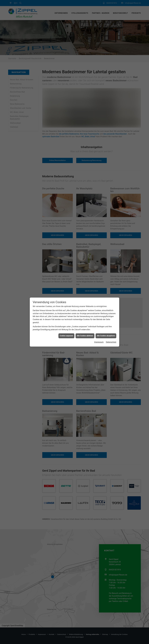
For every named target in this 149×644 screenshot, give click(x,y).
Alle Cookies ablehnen (85, 336)
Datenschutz (111, 342)
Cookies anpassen (66, 336)
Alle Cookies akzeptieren (106, 336)
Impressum (99, 342)
